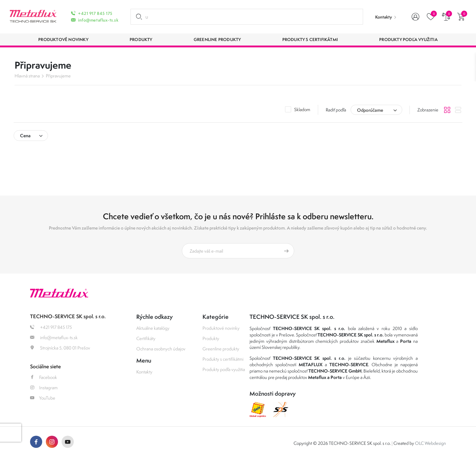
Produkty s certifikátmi (223, 359)
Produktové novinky (221, 328)
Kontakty (384, 17)
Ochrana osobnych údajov (161, 349)
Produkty (211, 338)
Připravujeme (58, 76)
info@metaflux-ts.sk (98, 20)
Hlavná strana (27, 76)
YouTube (43, 398)
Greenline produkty (221, 349)
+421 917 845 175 (95, 13)
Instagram (44, 388)
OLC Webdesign (430, 443)
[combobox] (376, 110)
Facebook (44, 377)
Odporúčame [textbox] (370, 110)
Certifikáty (146, 338)
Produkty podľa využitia (224, 369)
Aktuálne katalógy (153, 328)
